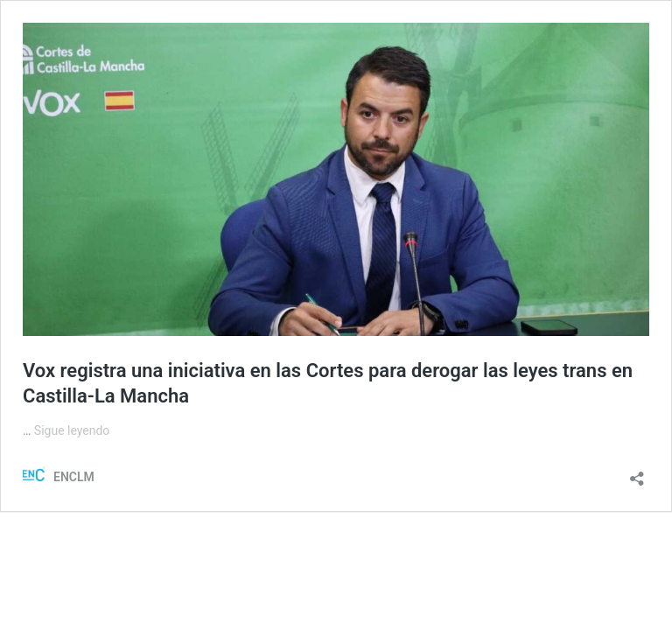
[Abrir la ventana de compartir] (637, 473)
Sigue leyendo (72, 430)
